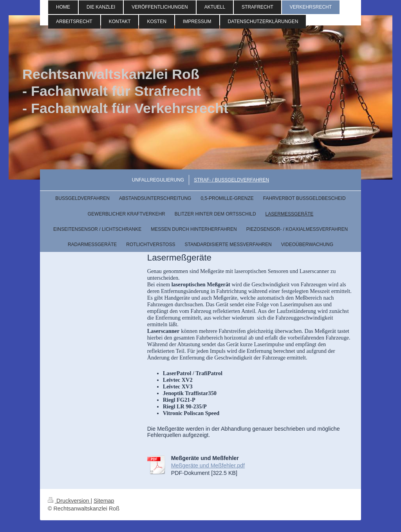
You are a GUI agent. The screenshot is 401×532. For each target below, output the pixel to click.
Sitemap (104, 501)
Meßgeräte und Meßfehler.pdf (208, 465)
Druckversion (69, 501)
